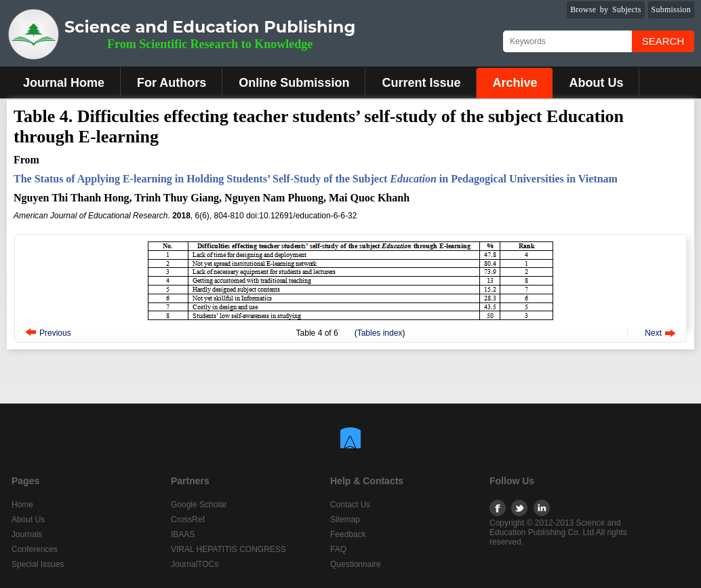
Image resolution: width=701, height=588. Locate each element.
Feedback (348, 534)
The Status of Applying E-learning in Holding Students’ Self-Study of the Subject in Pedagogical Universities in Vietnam (316, 179)
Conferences (35, 549)
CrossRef (188, 520)
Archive (515, 83)
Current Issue (421, 83)
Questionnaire (356, 564)
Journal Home (64, 83)
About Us (596, 83)
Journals (27, 534)
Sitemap (345, 520)
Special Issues (38, 564)
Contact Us (350, 505)
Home (22, 505)
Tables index (380, 333)
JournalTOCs (195, 564)
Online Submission (294, 83)
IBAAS (183, 534)
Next (653, 333)
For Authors (172, 83)
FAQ (338, 549)
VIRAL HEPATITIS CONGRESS (228, 549)
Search (663, 41)
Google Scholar (199, 505)
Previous (55, 333)
